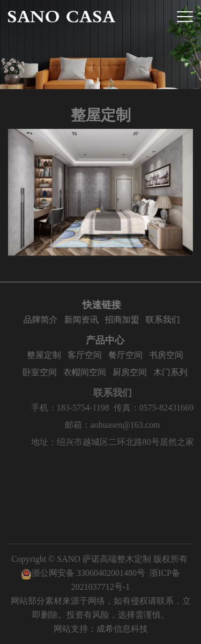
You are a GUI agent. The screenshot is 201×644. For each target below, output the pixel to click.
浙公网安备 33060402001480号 (83, 573)
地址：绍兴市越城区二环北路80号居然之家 (118, 442)
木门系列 (173, 372)
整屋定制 (47, 355)
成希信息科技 (122, 629)
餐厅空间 (128, 355)
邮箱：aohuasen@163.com (118, 425)
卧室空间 (42, 372)
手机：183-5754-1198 (76, 408)
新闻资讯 (83, 320)
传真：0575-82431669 (159, 408)
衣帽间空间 (87, 372)
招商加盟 (123, 320)
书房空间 (169, 355)
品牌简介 (42, 320)
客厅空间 (87, 355)
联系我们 (164, 320)
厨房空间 (132, 372)
